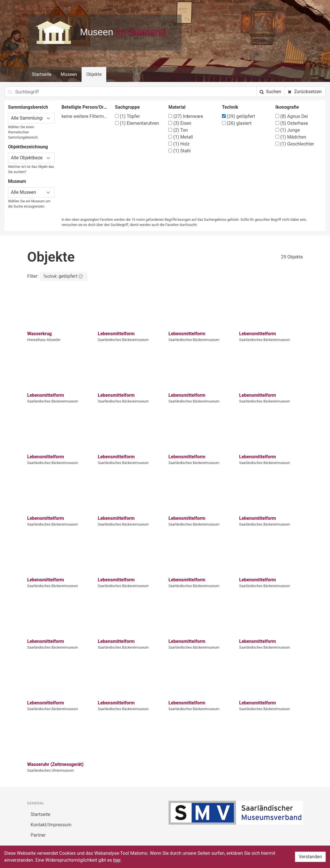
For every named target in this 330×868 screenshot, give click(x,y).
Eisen (180, 123)
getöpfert (239, 116)
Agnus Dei (292, 116)
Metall (181, 137)
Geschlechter (295, 144)
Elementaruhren (137, 123)
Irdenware (186, 116)
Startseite (42, 74)
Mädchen (291, 137)
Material (177, 107)
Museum (17, 181)
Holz (179, 144)
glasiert (237, 123)
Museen (69, 74)
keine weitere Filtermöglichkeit (85, 116)
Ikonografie (287, 107)
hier (117, 860)
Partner (38, 835)
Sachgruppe (127, 107)
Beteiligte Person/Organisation (85, 107)
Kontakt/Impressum (51, 825)
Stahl (179, 151)
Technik (230, 107)
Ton (178, 130)
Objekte (94, 74)
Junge (288, 130)
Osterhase (292, 123)
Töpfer (127, 116)
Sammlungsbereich (28, 107)
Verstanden (310, 857)
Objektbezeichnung (28, 147)
